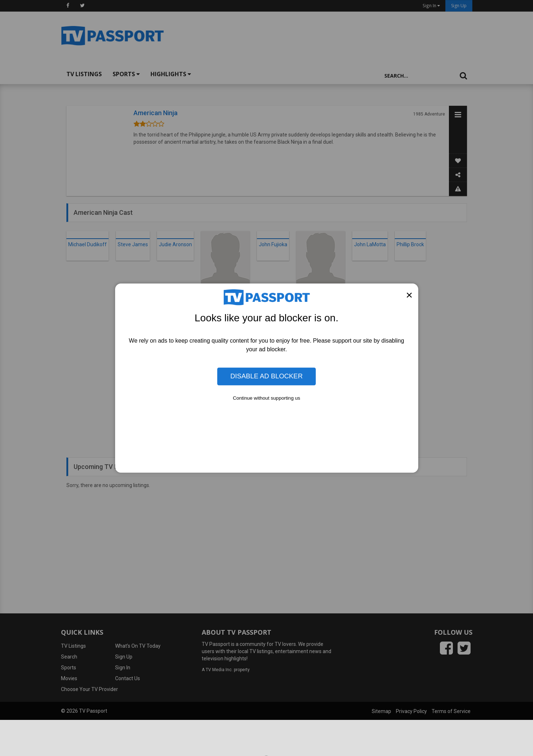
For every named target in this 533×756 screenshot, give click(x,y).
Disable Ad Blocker (266, 376)
